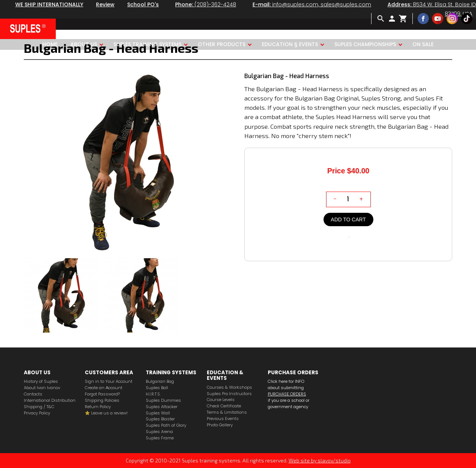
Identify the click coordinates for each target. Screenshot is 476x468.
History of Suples (41, 382)
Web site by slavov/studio (320, 460)
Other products (222, 44)
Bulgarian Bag (160, 382)
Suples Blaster (160, 419)
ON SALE (423, 44)
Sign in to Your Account (109, 382)
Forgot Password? (102, 394)
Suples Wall (158, 413)
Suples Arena (159, 432)
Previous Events (223, 419)
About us (84, 44)
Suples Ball (157, 388)
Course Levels (221, 400)
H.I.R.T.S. (153, 394)
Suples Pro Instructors (229, 394)
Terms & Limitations (227, 412)
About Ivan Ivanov (42, 388)
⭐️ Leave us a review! (106, 413)
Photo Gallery (220, 425)
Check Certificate (224, 406)
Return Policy (98, 407)
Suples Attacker (162, 407)
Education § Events (290, 44)
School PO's (143, 4)
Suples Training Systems (147, 44)
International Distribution (50, 400)
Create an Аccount (104, 388)
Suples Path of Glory (166, 425)
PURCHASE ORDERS (287, 394)
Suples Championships (365, 44)
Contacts (33, 394)
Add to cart (348, 219)
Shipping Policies (102, 400)
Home (50, 44)
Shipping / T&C (39, 407)
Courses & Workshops (229, 387)
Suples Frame (160, 438)
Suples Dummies (163, 400)
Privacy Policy (37, 413)
